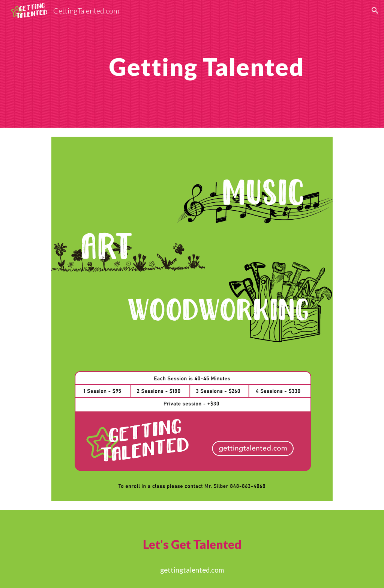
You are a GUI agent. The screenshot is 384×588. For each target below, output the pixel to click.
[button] (375, 11)
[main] (206, 64)
